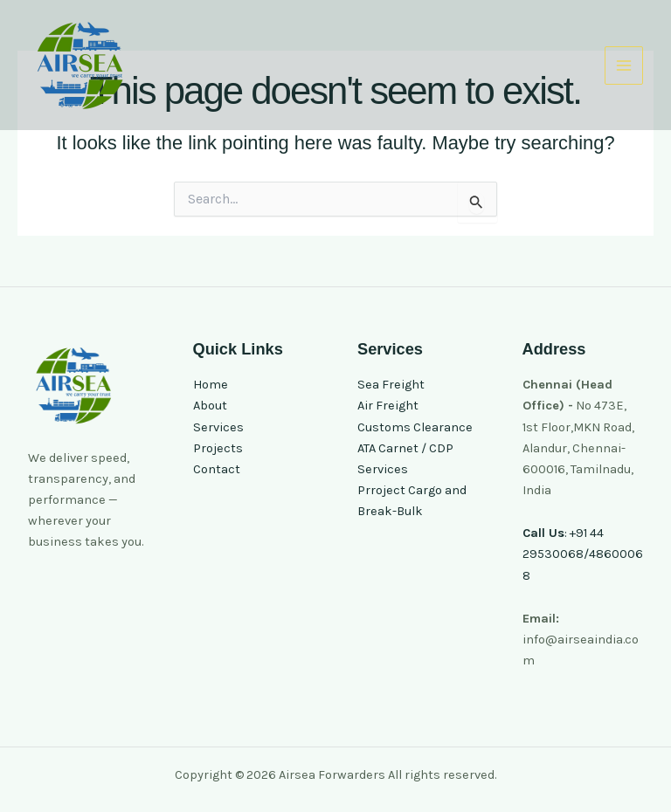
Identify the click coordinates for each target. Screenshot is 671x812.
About (210, 406)
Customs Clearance (415, 427)
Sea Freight (391, 385)
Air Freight (388, 406)
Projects (218, 448)
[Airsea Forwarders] (80, 65)
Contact (217, 469)
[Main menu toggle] (624, 65)
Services (218, 427)
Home (211, 385)
